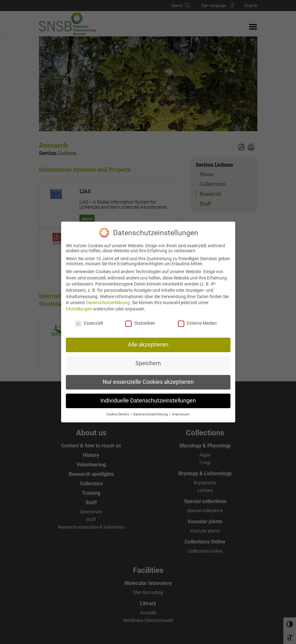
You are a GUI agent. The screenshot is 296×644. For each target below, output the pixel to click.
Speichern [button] (148, 359)
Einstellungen (79, 305)
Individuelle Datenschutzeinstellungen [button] (148, 396)
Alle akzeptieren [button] (148, 340)
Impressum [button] (181, 410)
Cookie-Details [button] (118, 410)
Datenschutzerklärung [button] (151, 410)
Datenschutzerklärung (108, 298)
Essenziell (89, 319)
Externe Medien (197, 319)
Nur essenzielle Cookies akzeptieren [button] (148, 378)
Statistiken (140, 319)
